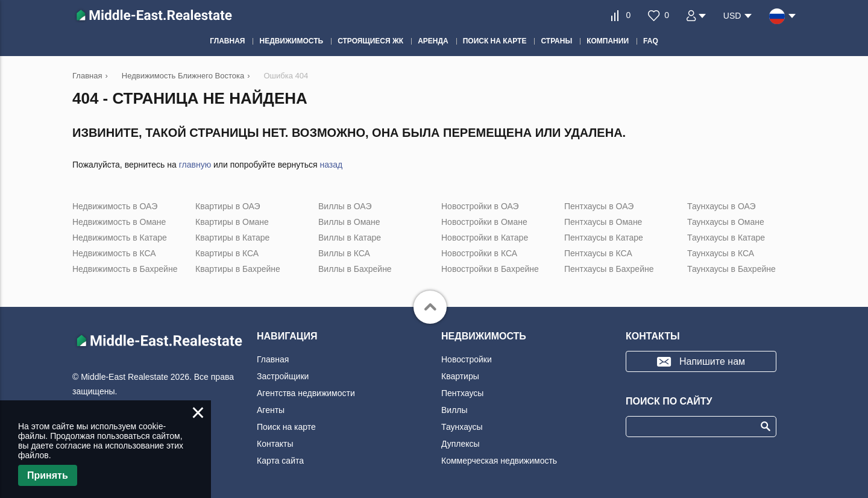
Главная (273, 359)
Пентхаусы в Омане (603, 222)
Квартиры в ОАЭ (228, 206)
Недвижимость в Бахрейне (125, 269)
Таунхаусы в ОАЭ (722, 206)
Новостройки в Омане (484, 222)
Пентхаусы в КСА (598, 253)
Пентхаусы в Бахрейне (609, 269)
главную (195, 165)
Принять (48, 475)
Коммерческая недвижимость (499, 461)
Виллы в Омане (349, 222)
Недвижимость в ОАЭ (115, 206)
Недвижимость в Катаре (120, 238)
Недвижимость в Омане (119, 222)
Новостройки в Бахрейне (490, 269)
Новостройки (467, 359)
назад (331, 165)
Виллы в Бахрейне (355, 269)
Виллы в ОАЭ (345, 206)
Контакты (275, 444)
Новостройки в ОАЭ (480, 206)
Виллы (454, 410)
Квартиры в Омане (232, 222)
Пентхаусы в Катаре (604, 238)
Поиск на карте (286, 427)
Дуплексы (461, 444)
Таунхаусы (462, 427)
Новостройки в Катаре (485, 238)
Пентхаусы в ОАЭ (599, 206)
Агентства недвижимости (306, 393)
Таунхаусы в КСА (721, 253)
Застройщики (283, 376)
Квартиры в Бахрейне (238, 269)
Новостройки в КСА (479, 253)
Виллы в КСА (344, 253)
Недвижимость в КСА (114, 253)
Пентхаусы (462, 393)
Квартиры (460, 376)
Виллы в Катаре (350, 238)
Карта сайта (280, 461)
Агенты (271, 410)
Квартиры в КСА (227, 253)
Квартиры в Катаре (232, 238)
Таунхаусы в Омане (726, 222)
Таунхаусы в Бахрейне (731, 269)
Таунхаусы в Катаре (726, 238)
